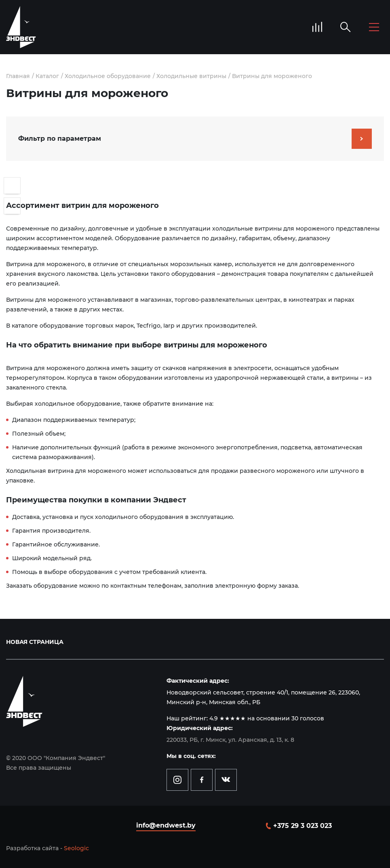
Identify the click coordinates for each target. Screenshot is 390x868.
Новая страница (35, 642)
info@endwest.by (166, 825)
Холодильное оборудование (108, 76)
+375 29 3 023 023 (303, 826)
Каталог (47, 76)
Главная (18, 76)
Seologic (76, 848)
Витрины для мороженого (272, 76)
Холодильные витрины (191, 76)
